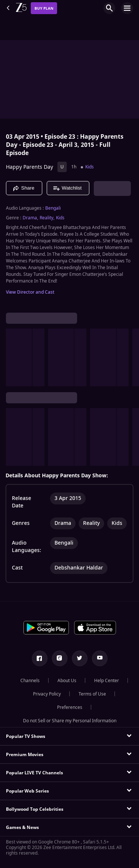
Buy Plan (44, 8)
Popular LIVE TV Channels (34, 773)
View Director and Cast (30, 292)
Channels (30, 681)
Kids (90, 167)
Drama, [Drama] (30, 218)
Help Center (107, 681)
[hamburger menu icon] (127, 8)
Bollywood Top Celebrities (35, 809)
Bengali (53, 208)
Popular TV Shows (26, 736)
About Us (67, 681)
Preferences (70, 707)
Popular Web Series (27, 791)
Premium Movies (25, 755)
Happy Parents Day (29, 167)
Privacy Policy (47, 694)
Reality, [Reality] (47, 218)
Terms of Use (92, 694)
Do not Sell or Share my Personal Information (70, 721)
